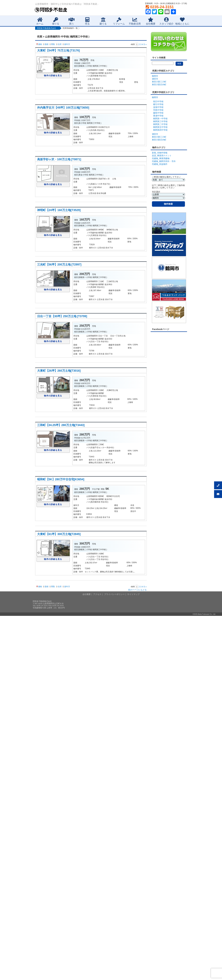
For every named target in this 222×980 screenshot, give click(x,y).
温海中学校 (158, 107)
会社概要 (151, 21)
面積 (45, 44)
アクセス (97, 594)
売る (87, 21)
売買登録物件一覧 (70, 28)
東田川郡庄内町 (159, 85)
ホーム (40, 21)
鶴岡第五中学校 (160, 127)
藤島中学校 (158, 113)
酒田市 (155, 79)
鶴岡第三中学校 (160, 121)
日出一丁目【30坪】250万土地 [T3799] (62, 316)
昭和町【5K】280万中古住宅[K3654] (61, 479)
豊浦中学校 (158, 116)
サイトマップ (133, 594)
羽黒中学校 (158, 110)
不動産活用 (135, 21)
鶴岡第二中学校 (160, 124)
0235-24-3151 (160, 7)
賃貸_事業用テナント (162, 156)
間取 (52, 44)
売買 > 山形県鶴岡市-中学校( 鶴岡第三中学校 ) (63, 37)
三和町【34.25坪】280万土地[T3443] (61, 425)
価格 (39, 44)
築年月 (66, 44)
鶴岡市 (155, 76)
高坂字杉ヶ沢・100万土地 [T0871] (59, 159)
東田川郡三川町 (159, 82)
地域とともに (182, 21)
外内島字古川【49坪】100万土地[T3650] (63, 108)
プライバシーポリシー (114, 594)
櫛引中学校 (158, 104)
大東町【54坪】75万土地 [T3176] (59, 50)
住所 (59, 44)
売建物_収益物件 (160, 164)
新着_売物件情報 (160, 153)
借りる (56, 21)
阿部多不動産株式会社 (47, 28)
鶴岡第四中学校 (160, 130)
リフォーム (119, 21)
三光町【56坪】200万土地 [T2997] (59, 264)
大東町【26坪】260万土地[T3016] (59, 371)
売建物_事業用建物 (161, 158)
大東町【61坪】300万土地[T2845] (59, 534)
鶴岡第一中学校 (160, 119)
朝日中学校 (158, 101)
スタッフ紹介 (166, 21)
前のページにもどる (137, 590)
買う (72, 21)
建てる (103, 21)
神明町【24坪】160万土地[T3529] (59, 210)
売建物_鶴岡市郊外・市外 (164, 161)
